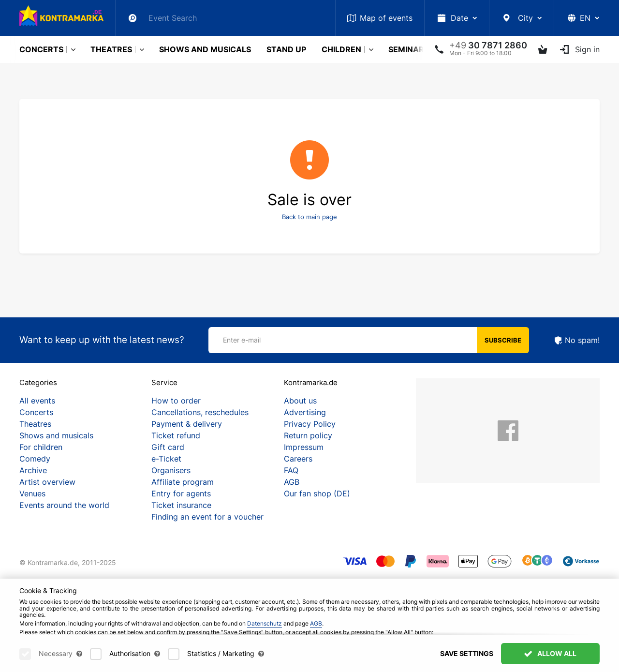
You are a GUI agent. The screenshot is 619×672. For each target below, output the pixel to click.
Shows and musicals (205, 49)
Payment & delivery (187, 424)
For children (41, 447)
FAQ (291, 470)
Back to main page (309, 217)
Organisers (171, 470)
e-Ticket (166, 459)
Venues (32, 493)
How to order (176, 401)
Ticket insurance (181, 505)
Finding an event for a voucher (207, 517)
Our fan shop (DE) (317, 493)
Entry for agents (181, 493)
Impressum (304, 447)
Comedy (35, 459)
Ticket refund (176, 435)
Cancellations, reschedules (200, 412)
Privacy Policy (310, 424)
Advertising (305, 412)
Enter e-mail (242, 340)
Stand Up (286, 49)
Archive (33, 470)
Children (341, 49)
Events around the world (64, 505)
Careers (298, 459)
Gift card (168, 447)
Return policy (308, 435)
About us (300, 401)
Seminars (409, 49)
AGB (292, 482)
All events (37, 401)
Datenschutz (265, 634)
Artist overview (47, 482)
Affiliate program (183, 482)
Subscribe (503, 340)
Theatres (111, 49)
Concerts (41, 49)
